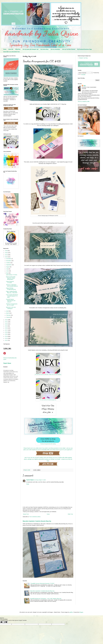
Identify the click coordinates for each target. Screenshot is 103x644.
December (9, 259)
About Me (11, 49)
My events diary (44, 49)
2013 (6, 338)
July (7, 269)
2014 (6, 336)
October (8, 263)
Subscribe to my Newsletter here (11, 52)
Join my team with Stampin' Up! (30, 49)
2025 (6, 253)
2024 (6, 255)
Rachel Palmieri (30, 480)
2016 (6, 332)
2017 (6, 330)
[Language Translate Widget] (85, 73)
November (9, 261)
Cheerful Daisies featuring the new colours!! (11, 301)
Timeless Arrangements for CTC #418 (12, 305)
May (7, 273)
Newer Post (26, 514)
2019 (6, 326)
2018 (6, 328)
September (9, 265)
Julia (84, 86)
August (8, 267)
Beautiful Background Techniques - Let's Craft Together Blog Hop (46, 599)
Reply (28, 484)
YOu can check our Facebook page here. (48, 400)
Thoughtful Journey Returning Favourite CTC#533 (42, 583)
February (9, 315)
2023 (6, 257)
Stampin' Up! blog (83, 58)
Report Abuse (7, 363)
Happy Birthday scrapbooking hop (11, 289)
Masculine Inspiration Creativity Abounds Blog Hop (37, 521)
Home (5, 49)
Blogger (81, 612)
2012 (6, 340)
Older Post (70, 514)
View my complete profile (84, 101)
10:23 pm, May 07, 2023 (40, 480)
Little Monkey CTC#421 (12, 275)
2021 (6, 322)
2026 (6, 251)
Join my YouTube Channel (69, 49)
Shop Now (18, 49)
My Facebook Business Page (85, 49)
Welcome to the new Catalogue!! (11, 308)
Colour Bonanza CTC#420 (10, 282)
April (7, 311)
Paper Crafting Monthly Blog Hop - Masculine (12, 292)
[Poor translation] (5, 622)
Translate (82, 75)
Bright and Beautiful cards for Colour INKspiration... (11, 278)
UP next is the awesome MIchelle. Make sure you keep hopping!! (48, 375)
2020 (6, 324)
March (8, 313)
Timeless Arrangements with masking (48, 444)
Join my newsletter (55, 49)
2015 (6, 334)
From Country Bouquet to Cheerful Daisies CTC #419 (12, 296)
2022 (6, 320)
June (8, 271)
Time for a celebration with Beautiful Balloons (12, 285)
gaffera (71, 612)
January (8, 317)
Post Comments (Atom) (35, 517)
